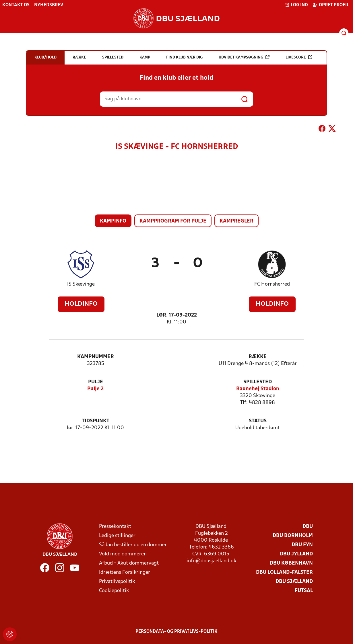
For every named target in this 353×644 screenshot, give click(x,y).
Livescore (299, 57)
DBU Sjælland (294, 582)
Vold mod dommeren (123, 554)
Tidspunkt (96, 421)
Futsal (304, 591)
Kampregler (236, 221)
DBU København (291, 563)
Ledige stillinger (117, 536)
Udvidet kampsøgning (244, 57)
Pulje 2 (95, 389)
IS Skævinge (81, 284)
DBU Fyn (302, 545)
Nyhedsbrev (49, 5)
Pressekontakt (115, 527)
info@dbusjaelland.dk (211, 561)
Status (258, 421)
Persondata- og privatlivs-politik (176, 632)
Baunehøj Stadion (258, 389)
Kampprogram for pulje (173, 221)
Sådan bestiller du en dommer (133, 545)
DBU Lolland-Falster (284, 572)
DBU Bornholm (293, 536)
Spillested (258, 382)
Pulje (96, 382)
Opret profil (331, 5)
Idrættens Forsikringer (125, 572)
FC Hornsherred (272, 284)
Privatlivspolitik (117, 582)
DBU (308, 527)
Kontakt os (16, 5)
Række (258, 357)
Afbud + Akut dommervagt (129, 563)
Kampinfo (113, 221)
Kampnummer (96, 357)
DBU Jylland (296, 554)
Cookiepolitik (114, 591)
